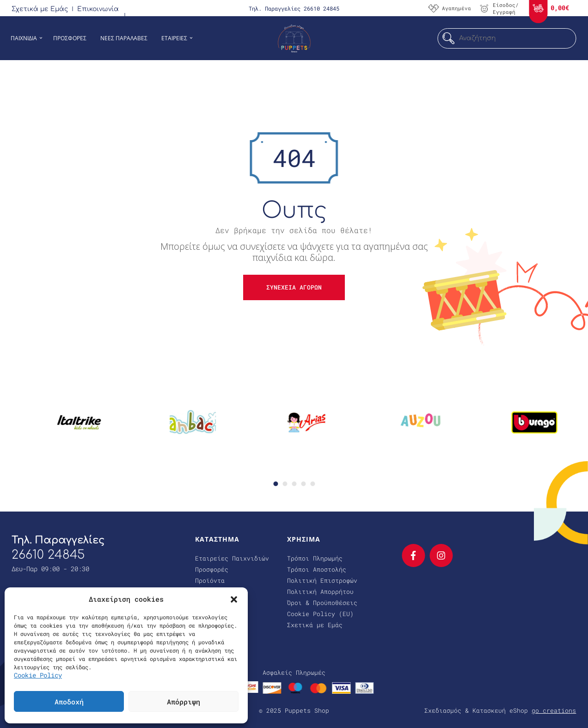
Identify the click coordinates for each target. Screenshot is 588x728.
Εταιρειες (174, 38)
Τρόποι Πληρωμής (315, 558)
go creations (554, 710)
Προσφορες (70, 38)
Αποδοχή (69, 702)
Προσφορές (212, 569)
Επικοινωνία (98, 9)
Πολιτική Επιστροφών (322, 580)
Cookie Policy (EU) (320, 614)
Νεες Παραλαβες (124, 38)
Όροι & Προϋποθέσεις (322, 603)
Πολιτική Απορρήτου (320, 592)
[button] (234, 599)
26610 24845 (48, 555)
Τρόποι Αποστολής (317, 569)
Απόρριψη (184, 702)
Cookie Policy (38, 675)
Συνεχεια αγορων (294, 287)
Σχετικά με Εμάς (40, 9)
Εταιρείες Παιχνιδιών (232, 558)
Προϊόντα (210, 580)
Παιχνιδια (24, 38)
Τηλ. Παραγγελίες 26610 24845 (294, 8)
